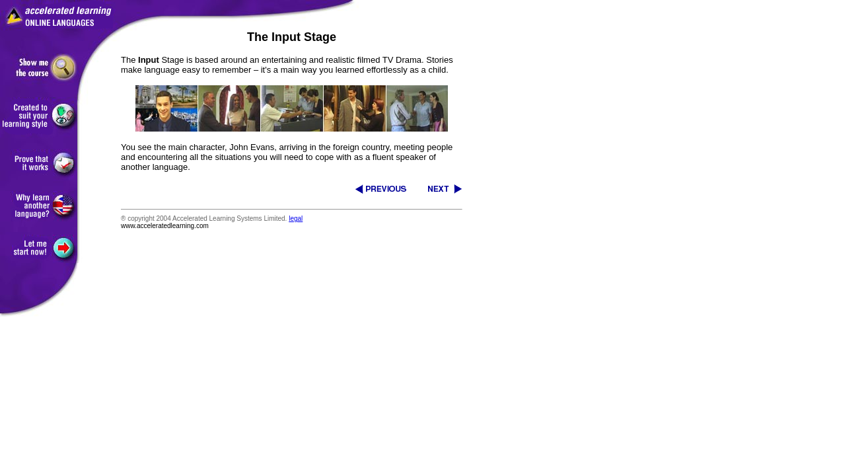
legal (296, 218)
